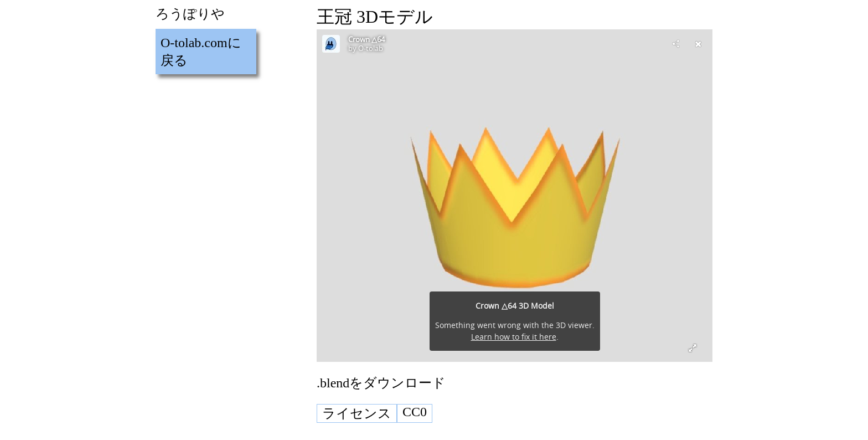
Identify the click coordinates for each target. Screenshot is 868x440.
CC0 (415, 412)
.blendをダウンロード (381, 383)
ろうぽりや (190, 14)
